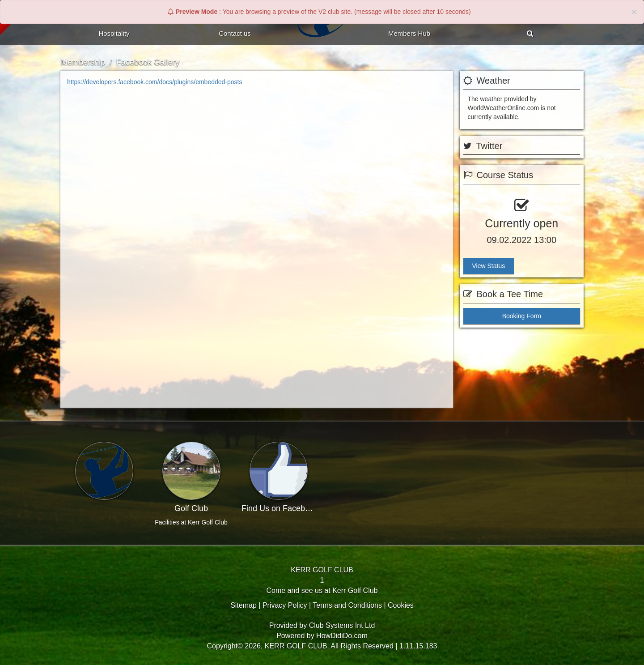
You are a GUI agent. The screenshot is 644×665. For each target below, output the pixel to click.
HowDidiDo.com (342, 636)
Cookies (401, 605)
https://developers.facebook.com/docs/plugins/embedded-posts (155, 82)
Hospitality (114, 33)
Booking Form (522, 316)
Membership (83, 62)
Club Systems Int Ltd (342, 625)
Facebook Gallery (148, 62)
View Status (489, 266)
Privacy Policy (285, 605)
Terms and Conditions (347, 605)
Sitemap (244, 605)
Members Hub (409, 33)
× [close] (634, 12)
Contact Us (235, 33)
